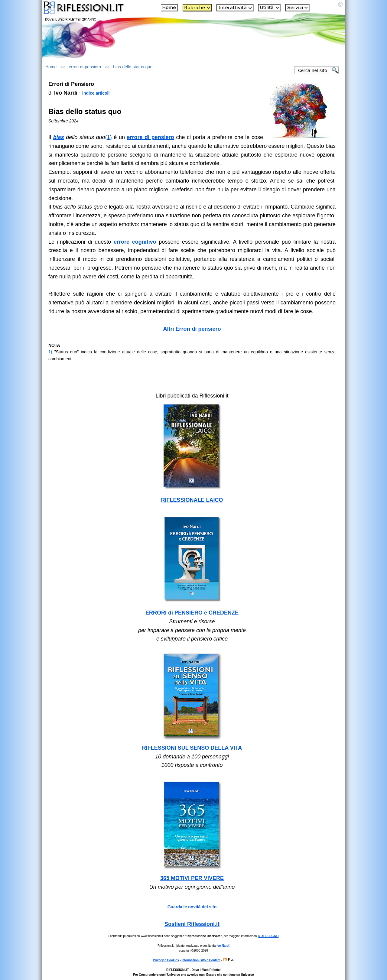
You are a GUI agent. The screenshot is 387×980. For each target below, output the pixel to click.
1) (50, 352)
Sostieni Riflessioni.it (192, 924)
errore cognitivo (135, 242)
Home (51, 67)
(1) (109, 137)
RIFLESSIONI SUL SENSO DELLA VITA (192, 748)
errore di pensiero (151, 137)
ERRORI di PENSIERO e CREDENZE (192, 613)
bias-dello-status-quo (133, 67)
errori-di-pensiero (85, 67)
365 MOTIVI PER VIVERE (192, 878)
